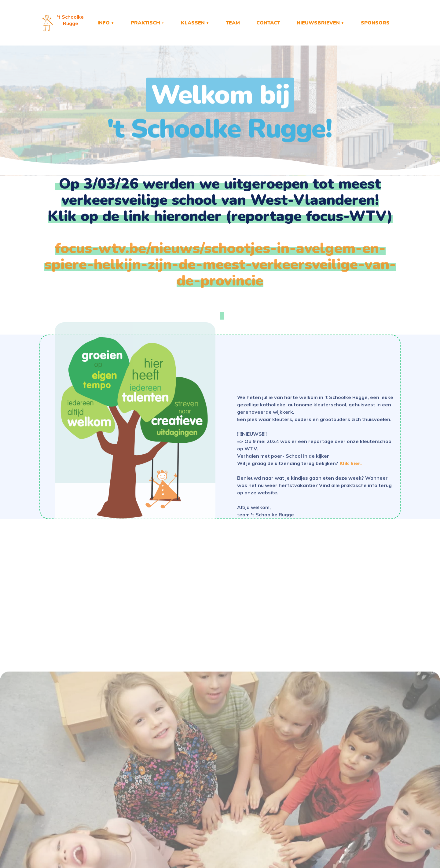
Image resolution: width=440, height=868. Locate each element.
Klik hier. (351, 503)
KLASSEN (193, 23)
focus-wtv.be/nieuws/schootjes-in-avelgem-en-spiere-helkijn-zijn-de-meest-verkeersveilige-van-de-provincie (220, 264)
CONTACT (268, 23)
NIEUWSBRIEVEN (318, 23)
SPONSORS (375, 23)
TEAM (233, 23)
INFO (104, 23)
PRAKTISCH (145, 23)
